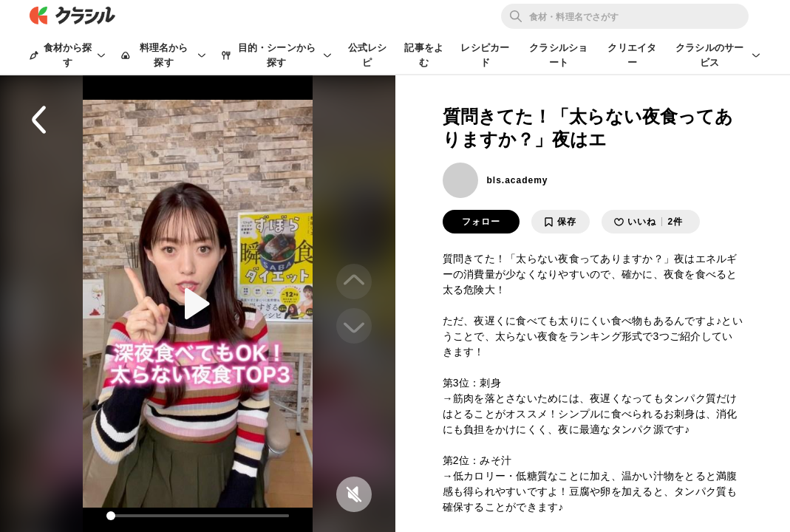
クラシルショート (558, 55)
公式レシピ (368, 55)
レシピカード (485, 55)
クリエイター (632, 55)
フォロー (481, 222)
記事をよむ (424, 55)
